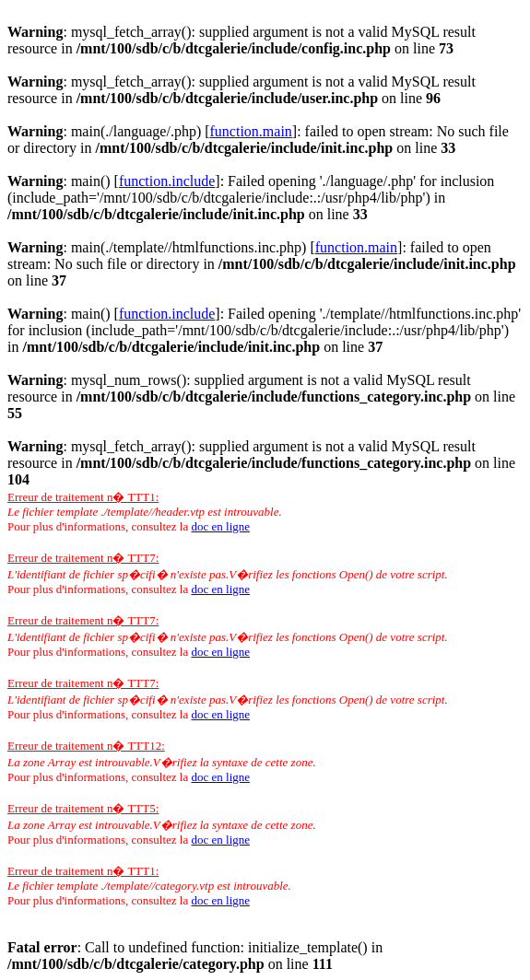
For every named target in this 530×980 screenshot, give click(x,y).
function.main (251, 131)
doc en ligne (220, 526)
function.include (167, 181)
